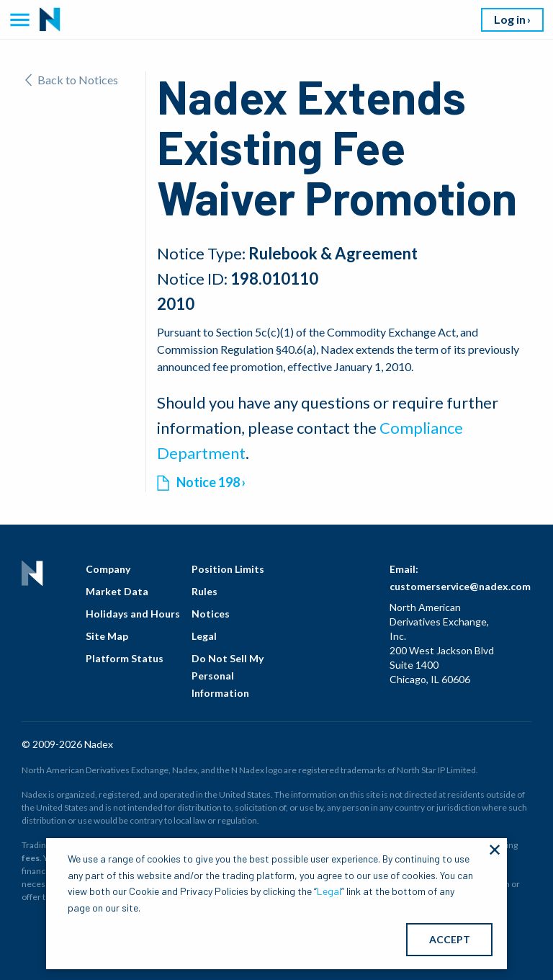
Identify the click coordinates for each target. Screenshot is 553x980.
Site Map (107, 636)
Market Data (117, 591)
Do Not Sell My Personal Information (228, 676)
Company (108, 569)
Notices (211, 614)
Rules (204, 591)
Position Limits (228, 569)
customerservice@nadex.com (460, 586)
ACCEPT (450, 939)
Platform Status (125, 658)
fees (31, 858)
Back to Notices (72, 80)
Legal (204, 636)
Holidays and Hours (133, 614)
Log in (510, 19)
